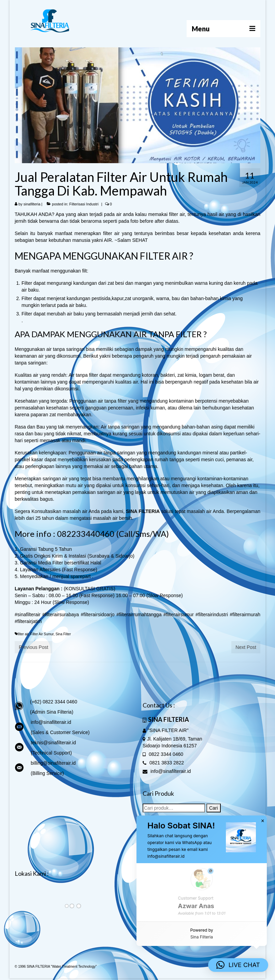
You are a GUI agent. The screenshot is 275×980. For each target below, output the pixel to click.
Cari (214, 808)
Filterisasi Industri (84, 204)
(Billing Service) (47, 773)
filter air (23, 634)
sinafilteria (32, 204)
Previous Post (33, 647)
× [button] (263, 821)
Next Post (246, 647)
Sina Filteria (202, 937)
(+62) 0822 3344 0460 (54, 702)
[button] (238, 965)
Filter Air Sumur (42, 634)
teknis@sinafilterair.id (53, 743)
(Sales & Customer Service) (60, 732)
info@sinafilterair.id (51, 722)
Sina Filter (63, 634)
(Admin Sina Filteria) (52, 712)
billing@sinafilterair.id (53, 763)
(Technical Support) (51, 753)
